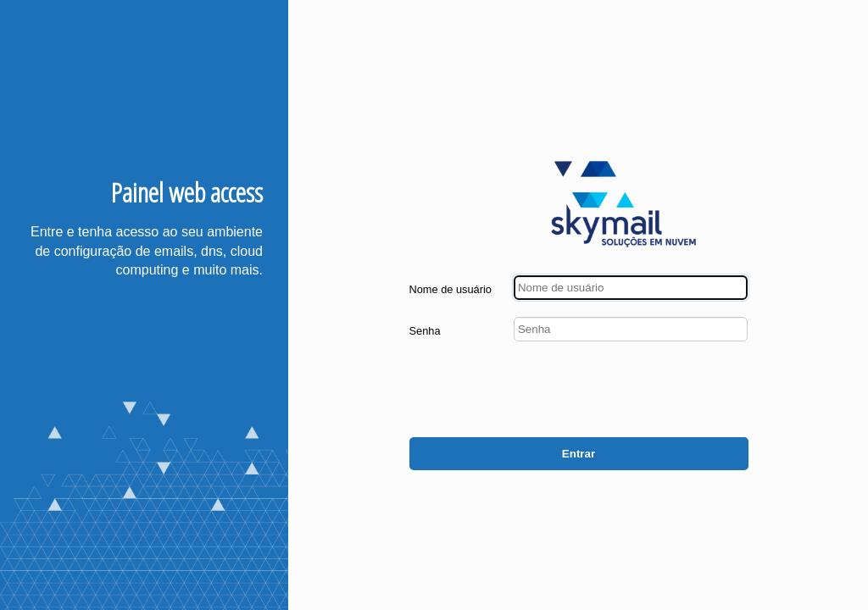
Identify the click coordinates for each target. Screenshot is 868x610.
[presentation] (620, 391)
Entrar (579, 454)
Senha (425, 331)
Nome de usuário (451, 289)
